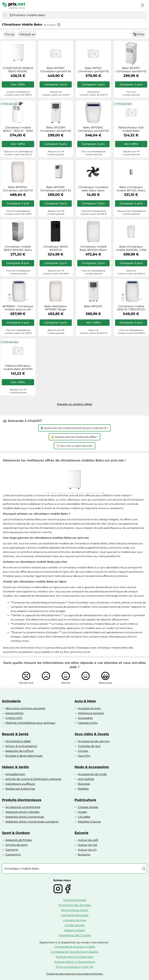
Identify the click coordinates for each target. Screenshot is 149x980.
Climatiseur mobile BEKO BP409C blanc (18, 248)
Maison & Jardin (16, 767)
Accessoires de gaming (94, 741)
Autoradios (85, 718)
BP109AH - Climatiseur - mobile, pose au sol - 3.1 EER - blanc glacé (18, 308)
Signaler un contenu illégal (75, 404)
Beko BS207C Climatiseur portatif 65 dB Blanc (131, 70)
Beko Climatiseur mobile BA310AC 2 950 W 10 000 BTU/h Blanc (131, 248)
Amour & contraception (21, 746)
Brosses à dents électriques (24, 756)
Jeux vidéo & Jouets (92, 734)
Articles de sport (17, 845)
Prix (10, 34)
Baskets (83, 789)
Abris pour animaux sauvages (25, 708)
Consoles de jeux (89, 746)
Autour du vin (87, 850)
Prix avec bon (11, 104)
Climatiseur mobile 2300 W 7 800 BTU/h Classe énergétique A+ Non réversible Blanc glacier (131, 308)
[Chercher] (5, 15)
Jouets (82, 812)
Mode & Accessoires (92, 767)
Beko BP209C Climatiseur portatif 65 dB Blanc (56, 189)
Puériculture (85, 800)
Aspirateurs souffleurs (20, 784)
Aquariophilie (14, 713)
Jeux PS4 (84, 756)
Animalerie (11, 701)
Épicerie (81, 833)
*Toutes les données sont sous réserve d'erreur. (75, 974)
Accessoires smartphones (23, 807)
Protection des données (75, 905)
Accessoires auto (89, 708)
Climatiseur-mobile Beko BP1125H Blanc (93, 248)
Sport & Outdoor (16, 833)
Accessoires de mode (92, 774)
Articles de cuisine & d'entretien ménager (33, 779)
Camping (12, 850)
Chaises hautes (88, 807)
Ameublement (15, 774)
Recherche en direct (75, 910)
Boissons (84, 854)
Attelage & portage (91, 713)
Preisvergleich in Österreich (75, 957)
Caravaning (13, 854)
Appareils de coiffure (19, 751)
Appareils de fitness (19, 840)
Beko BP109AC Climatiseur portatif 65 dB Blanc (93, 129)
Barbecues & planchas (20, 789)
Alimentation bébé (18, 741)
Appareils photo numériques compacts (32, 822)
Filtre (138, 34)
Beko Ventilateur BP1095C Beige (56, 308)
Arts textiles (86, 779)
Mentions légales (75, 900)
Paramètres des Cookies (75, 935)
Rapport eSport (75, 930)
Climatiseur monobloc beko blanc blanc (93, 189)
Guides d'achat (75, 925)
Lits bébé (84, 817)
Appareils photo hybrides (22, 812)
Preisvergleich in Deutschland (75, 962)
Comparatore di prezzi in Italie (75, 947)
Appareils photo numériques (25, 817)
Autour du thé (87, 845)
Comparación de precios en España (75, 952)
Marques (27, 34)
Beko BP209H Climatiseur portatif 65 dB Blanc (56, 129)
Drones (83, 751)
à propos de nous (75, 920)
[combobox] (78, 15)
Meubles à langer (90, 822)
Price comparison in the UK (75, 967)
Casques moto (88, 723)
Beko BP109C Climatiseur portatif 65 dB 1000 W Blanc (56, 70)
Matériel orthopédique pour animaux (30, 723)
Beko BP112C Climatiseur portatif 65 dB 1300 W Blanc (93, 70)
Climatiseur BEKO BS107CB (56, 248)
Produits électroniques (22, 800)
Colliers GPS (14, 718)
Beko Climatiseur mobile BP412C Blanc (131, 189)
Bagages (84, 784)
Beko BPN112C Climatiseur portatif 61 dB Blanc (18, 189)
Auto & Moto (85, 701)
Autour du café (88, 840)
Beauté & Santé (15, 734)
